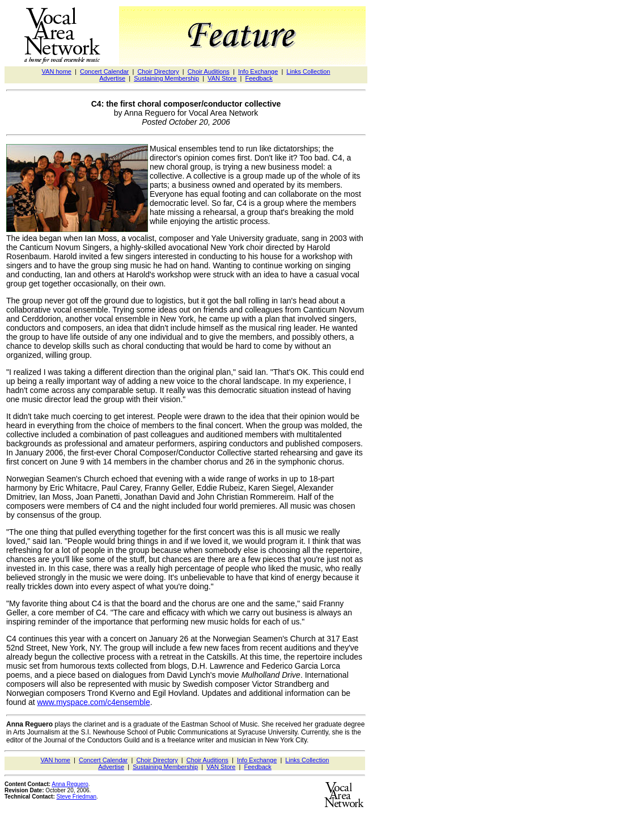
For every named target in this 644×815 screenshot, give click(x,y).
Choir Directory (158, 71)
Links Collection (308, 71)
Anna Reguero (70, 784)
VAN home (57, 71)
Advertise (112, 78)
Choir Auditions (209, 71)
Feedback (259, 78)
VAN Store (222, 78)
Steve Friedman (77, 797)
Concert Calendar (104, 71)
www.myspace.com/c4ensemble (94, 702)
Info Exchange (258, 71)
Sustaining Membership (166, 78)
